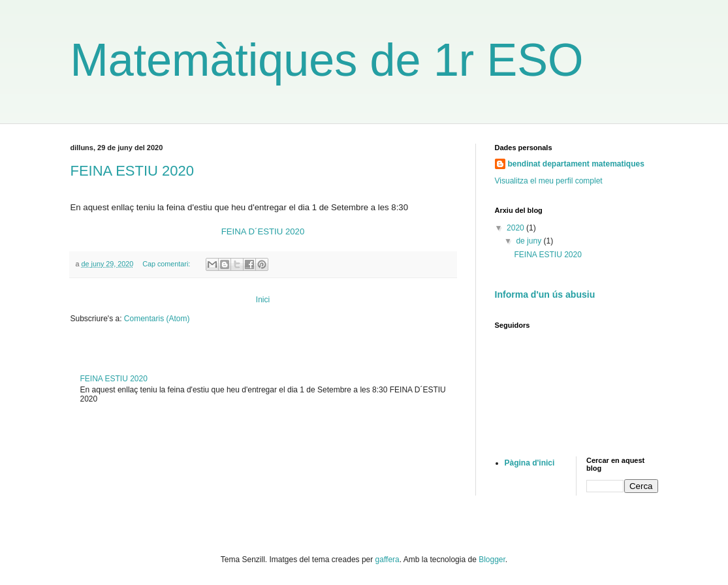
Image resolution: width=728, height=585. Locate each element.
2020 (516, 228)
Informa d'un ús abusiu (545, 294)
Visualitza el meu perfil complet (549, 181)
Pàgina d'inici (530, 463)
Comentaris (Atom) (157, 319)
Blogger (492, 560)
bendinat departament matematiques (576, 164)
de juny (530, 241)
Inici (263, 300)
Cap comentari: (167, 264)
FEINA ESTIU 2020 (133, 171)
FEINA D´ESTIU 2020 (263, 231)
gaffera (388, 560)
